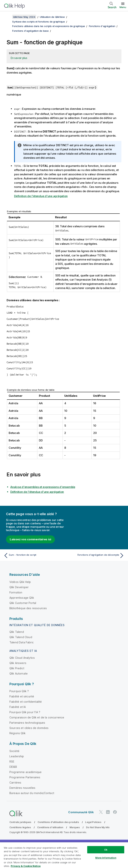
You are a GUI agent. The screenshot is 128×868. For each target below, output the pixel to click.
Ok (106, 850)
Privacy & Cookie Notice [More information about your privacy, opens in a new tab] (26, 866)
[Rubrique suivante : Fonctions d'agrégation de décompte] (95, 556)
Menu (123, 7)
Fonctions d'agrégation (102, 26)
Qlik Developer (19, 587)
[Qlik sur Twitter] (101, 812)
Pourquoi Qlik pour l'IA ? (25, 712)
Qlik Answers (18, 663)
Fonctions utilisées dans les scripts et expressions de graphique (49, 26)
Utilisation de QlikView (52, 17)
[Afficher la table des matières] (8, 17)
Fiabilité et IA (18, 707)
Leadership (17, 756)
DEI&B (13, 767)
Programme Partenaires (25, 777)
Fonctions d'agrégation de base (30, 31)
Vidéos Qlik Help (20, 582)
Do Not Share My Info (98, 827)
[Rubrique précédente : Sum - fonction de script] (33, 556)
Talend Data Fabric (22, 642)
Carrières (15, 783)
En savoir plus (19, 58)
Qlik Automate (19, 673)
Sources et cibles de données (29, 728)
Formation (16, 592)
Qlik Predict (17, 668)
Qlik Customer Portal (23, 603)
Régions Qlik (17, 733)
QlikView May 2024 (24, 17)
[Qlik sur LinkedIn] (108, 812)
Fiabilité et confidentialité (26, 702)
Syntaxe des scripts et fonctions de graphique (39, 22)
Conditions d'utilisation (50, 827)
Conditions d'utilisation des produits (58, 822)
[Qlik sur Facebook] (115, 812)
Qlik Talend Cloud (21, 637)
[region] (64, 855)
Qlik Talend (17, 632)
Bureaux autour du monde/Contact (32, 793)
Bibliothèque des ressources (28, 608)
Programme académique (25, 772)
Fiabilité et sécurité (22, 696)
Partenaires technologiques (27, 723)
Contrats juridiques (20, 822)
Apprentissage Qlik (22, 598)
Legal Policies (93, 822)
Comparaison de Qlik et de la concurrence (37, 717)
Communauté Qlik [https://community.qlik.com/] (81, 812)
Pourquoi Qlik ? (19, 691)
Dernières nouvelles (22, 788)
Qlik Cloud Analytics (22, 658)
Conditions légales (20, 827)
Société (14, 751)
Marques (75, 827)
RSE (12, 761)
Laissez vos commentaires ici (30, 539)
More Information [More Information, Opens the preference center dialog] (106, 858)
